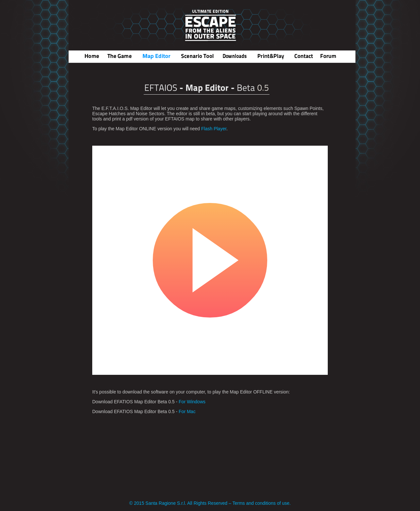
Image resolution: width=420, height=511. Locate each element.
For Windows (191, 402)
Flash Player (214, 129)
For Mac (187, 411)
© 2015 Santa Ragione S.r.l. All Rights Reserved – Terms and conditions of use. (210, 503)
